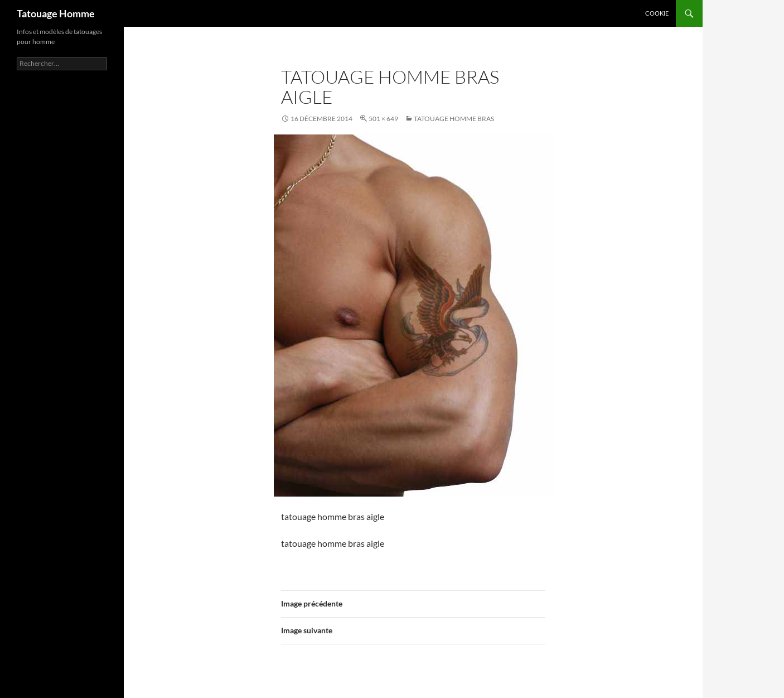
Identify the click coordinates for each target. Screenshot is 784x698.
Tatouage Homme (56, 13)
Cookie (657, 13)
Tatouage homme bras (454, 119)
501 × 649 (383, 119)
